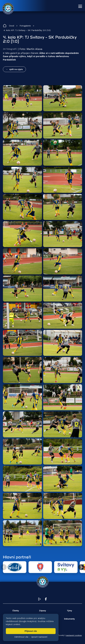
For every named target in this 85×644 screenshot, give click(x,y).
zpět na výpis (16, 69)
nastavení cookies (74, 635)
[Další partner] (81, 567)
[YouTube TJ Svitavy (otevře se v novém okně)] (40, 600)
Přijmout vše (31, 631)
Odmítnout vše (21, 637)
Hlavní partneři (17, 557)
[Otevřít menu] (80, 6)
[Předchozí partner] (4, 567)
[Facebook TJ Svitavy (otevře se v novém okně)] (46, 600)
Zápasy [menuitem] (42, 611)
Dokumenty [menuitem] (69, 619)
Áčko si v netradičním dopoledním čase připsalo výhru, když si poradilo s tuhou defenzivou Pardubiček (41, 56)
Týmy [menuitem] (69, 611)
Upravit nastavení (39, 637)
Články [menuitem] (16, 611)
